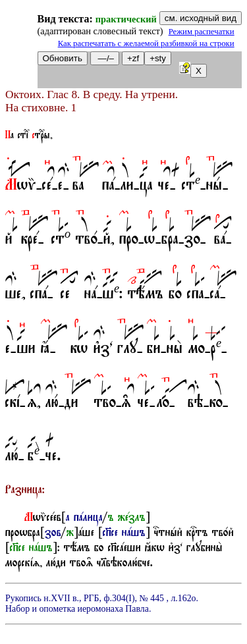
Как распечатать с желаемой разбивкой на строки (146, 43)
